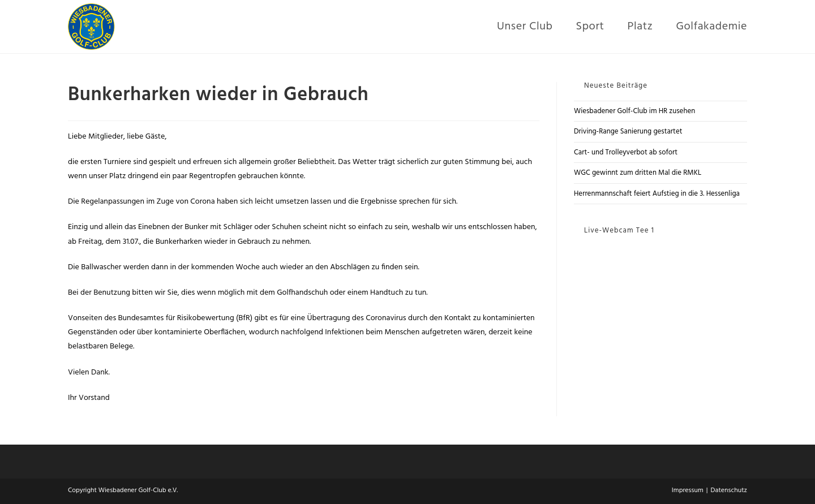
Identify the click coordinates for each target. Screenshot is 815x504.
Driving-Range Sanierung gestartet (628, 132)
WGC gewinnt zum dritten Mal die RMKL (638, 173)
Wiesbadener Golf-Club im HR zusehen (634, 111)
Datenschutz (729, 490)
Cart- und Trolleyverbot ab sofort (626, 152)
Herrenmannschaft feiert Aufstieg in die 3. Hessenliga (657, 194)
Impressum (688, 490)
